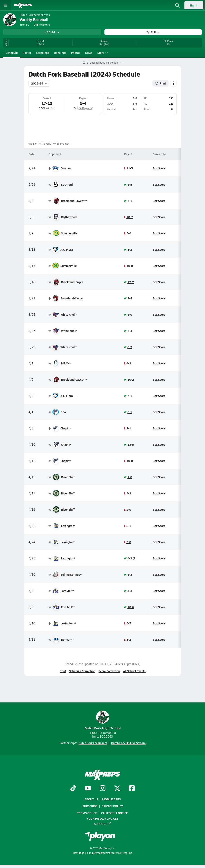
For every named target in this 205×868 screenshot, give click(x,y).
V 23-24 (52, 32)
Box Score (159, 168)
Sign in (194, 5)
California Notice (115, 813)
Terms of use (87, 813)
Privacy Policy (112, 806)
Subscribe (90, 806)
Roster (27, 53)
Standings (43, 53)
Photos (76, 53)
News (89, 53)
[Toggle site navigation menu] (5, 5)
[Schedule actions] (173, 83)
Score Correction (109, 671)
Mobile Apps (111, 799)
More (102, 53)
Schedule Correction (82, 671)
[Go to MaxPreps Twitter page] (117, 789)
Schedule (12, 53)
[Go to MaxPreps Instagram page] (103, 789)
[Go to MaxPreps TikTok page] (73, 789)
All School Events (134, 671)
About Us (91, 799)
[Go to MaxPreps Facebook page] (132, 789)
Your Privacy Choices (103, 818)
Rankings (60, 53)
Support (103, 824)
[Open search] (178, 5)
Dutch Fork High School (103, 720)
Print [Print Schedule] (161, 83)
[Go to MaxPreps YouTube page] (88, 789)
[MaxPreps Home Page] (84, 63)
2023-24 (39, 83)
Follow (153, 32)
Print (63, 671)
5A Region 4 (85, 108)
